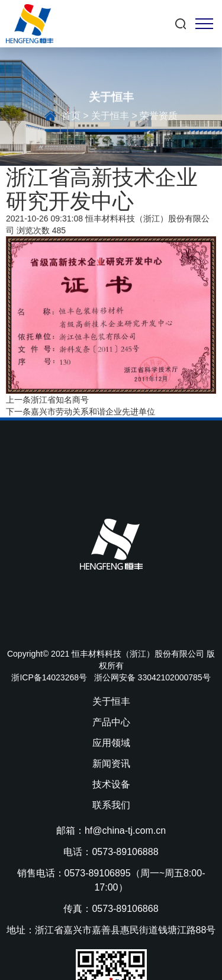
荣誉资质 (159, 118)
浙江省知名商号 (60, 400)
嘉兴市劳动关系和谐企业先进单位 (93, 412)
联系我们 (111, 805)
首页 (71, 118)
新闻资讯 (111, 764)
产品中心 (111, 722)
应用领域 (111, 743)
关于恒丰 (110, 118)
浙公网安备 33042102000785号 (152, 677)
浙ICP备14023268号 (49, 677)
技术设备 (111, 784)
